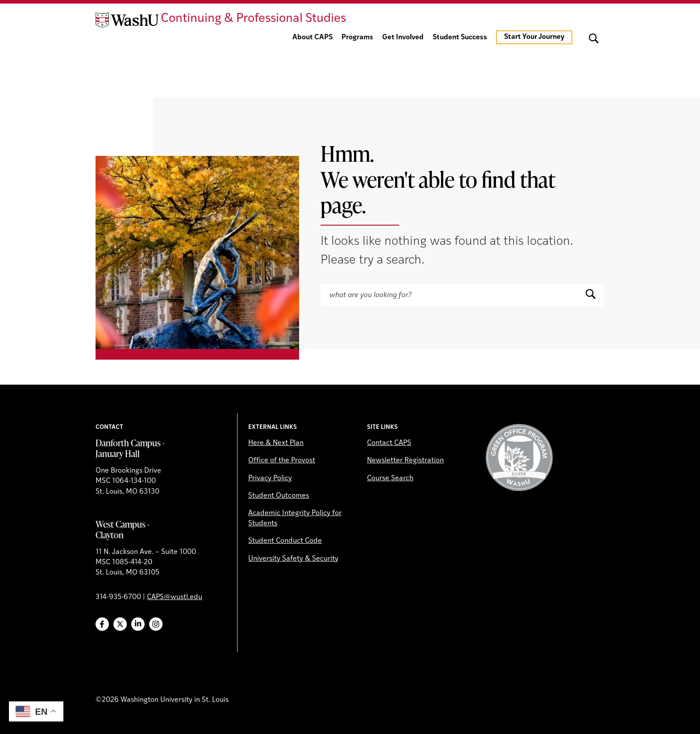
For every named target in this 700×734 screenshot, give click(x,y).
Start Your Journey (534, 37)
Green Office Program (519, 457)
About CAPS (312, 38)
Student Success (460, 38)
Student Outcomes (279, 496)
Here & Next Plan (276, 443)
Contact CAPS (389, 443)
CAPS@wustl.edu (175, 597)
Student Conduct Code (285, 541)
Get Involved (403, 38)
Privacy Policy (270, 478)
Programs (357, 38)
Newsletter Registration (405, 461)
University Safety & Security (293, 559)
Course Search (390, 478)
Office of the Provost (282, 461)
